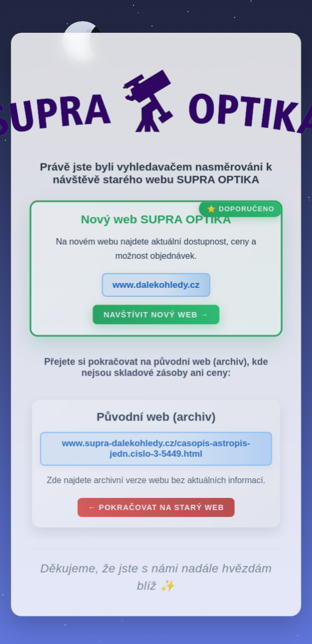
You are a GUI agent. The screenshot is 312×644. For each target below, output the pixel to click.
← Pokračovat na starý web (156, 510)
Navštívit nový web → (156, 317)
